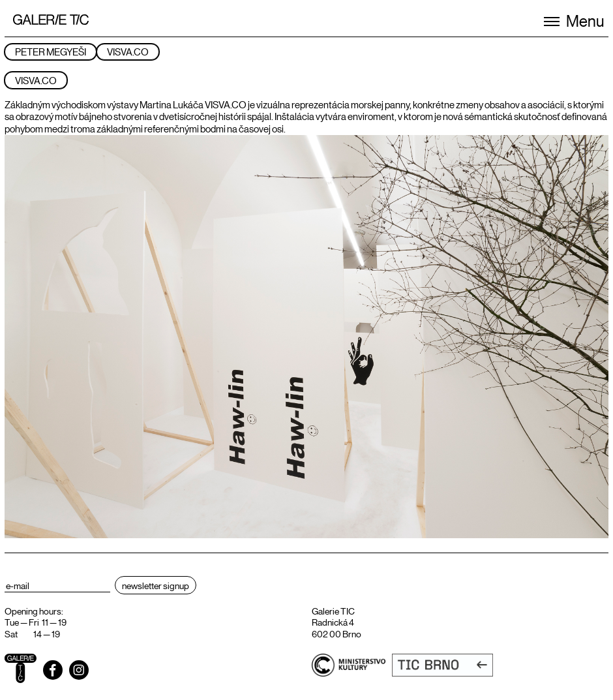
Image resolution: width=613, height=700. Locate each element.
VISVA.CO (128, 51)
